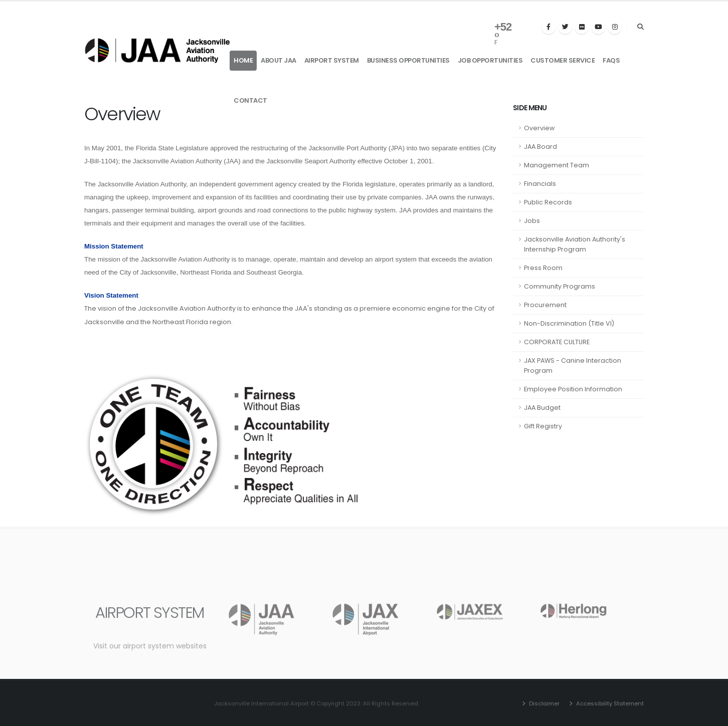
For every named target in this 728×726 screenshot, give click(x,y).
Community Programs (560, 286)
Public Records (548, 202)
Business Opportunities (408, 60)
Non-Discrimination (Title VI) (569, 323)
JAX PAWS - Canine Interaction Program (573, 366)
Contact (250, 100)
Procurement (545, 305)
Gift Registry (543, 426)
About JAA (279, 60)
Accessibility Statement (609, 703)
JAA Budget (542, 408)
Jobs (532, 221)
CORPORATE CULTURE (557, 342)
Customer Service (563, 60)
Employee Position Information (573, 389)
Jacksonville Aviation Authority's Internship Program (575, 244)
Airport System (332, 60)
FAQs (611, 60)
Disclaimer (543, 703)
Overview (539, 128)
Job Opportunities (490, 60)
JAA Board (540, 147)
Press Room (543, 268)
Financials (540, 184)
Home (243, 60)
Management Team (557, 165)
